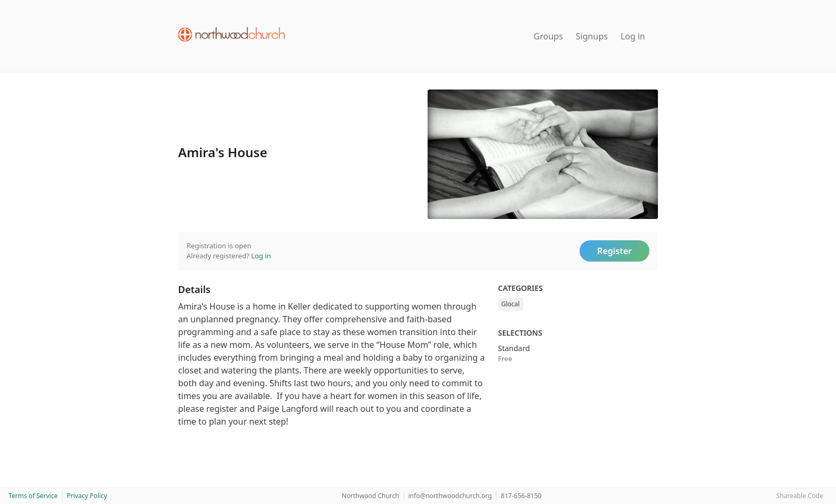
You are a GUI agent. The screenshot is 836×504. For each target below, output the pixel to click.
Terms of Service (33, 496)
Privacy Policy (87, 496)
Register (614, 251)
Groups (548, 36)
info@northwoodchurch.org (450, 496)
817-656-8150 (521, 496)
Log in (633, 36)
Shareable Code (800, 496)
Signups (592, 36)
